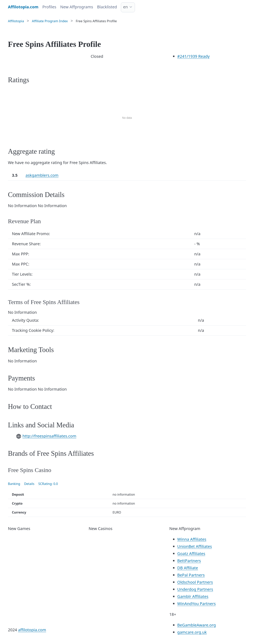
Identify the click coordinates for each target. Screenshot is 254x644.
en (125, 7)
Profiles (49, 7)
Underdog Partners (195, 589)
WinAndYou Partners (196, 604)
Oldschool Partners (195, 582)
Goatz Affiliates (191, 554)
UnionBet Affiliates (195, 546)
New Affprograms (77, 7)
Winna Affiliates (192, 539)
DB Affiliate (188, 568)
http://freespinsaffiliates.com (49, 436)
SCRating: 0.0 (48, 484)
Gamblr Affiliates (193, 596)
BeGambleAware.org (196, 625)
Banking (14, 484)
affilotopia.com (32, 630)
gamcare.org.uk (192, 632)
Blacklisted (107, 7)
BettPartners (189, 561)
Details (29, 484)
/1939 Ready (193, 56)
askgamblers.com (42, 175)
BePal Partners (191, 575)
